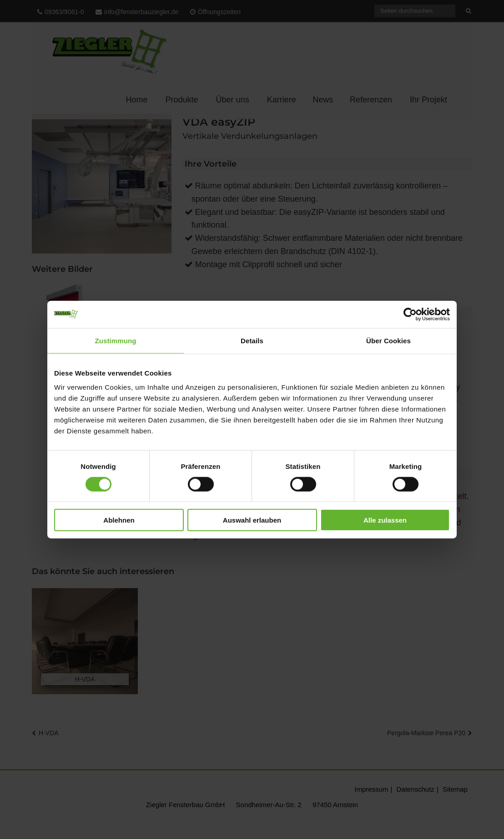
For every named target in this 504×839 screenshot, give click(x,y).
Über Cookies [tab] (388, 340)
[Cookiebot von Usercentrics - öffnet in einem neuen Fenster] (410, 314)
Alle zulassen (385, 520)
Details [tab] (252, 340)
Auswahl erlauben (252, 520)
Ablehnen (119, 520)
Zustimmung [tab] (116, 340)
